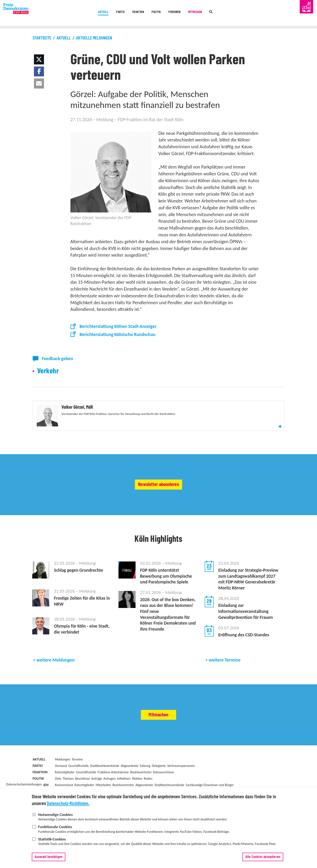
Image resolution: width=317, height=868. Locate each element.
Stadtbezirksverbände (105, 787)
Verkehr (48, 371)
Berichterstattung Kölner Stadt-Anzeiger (118, 326)
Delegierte (159, 787)
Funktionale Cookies (55, 828)
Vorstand (61, 787)
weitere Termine (225, 682)
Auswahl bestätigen (48, 858)
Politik (155, 13)
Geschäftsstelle (78, 787)
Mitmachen (212, 13)
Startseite (42, 38)
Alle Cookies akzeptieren (263, 858)
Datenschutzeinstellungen (24, 785)
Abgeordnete (129, 787)
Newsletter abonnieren (158, 502)
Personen (182, 13)
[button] (39, 59)
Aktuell (77, 13)
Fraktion (128, 13)
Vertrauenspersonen (181, 787)
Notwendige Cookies (55, 815)
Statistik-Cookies (52, 840)
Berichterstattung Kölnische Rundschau (117, 334)
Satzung (145, 787)
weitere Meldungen (56, 682)
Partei (102, 13)
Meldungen (63, 781)
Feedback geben (57, 358)
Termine (77, 781)
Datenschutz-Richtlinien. (68, 805)
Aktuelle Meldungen (94, 38)
